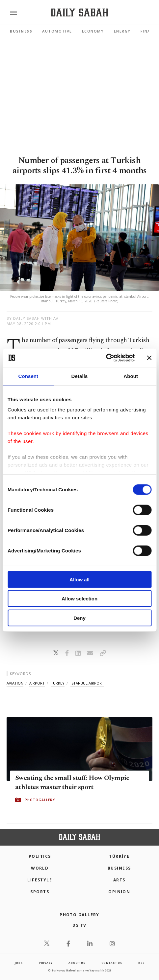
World (40, 868)
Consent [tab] (28, 376)
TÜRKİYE (119, 856)
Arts (119, 880)
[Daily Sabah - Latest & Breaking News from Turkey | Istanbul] (79, 13)
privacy (46, 963)
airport (37, 683)
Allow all (79, 579)
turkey (58, 683)
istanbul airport (87, 683)
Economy (93, 31)
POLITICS (40, 856)
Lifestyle (40, 880)
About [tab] (131, 376)
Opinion (119, 892)
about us (77, 963)
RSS (141, 963)
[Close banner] (149, 358)
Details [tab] (80, 376)
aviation (15, 683)
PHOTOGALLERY (40, 800)
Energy (122, 31)
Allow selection (79, 599)
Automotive (57, 31)
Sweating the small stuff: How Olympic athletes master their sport (72, 782)
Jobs (19, 963)
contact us (112, 963)
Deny (79, 618)
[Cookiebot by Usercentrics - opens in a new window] (106, 358)
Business (21, 31)
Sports (40, 892)
